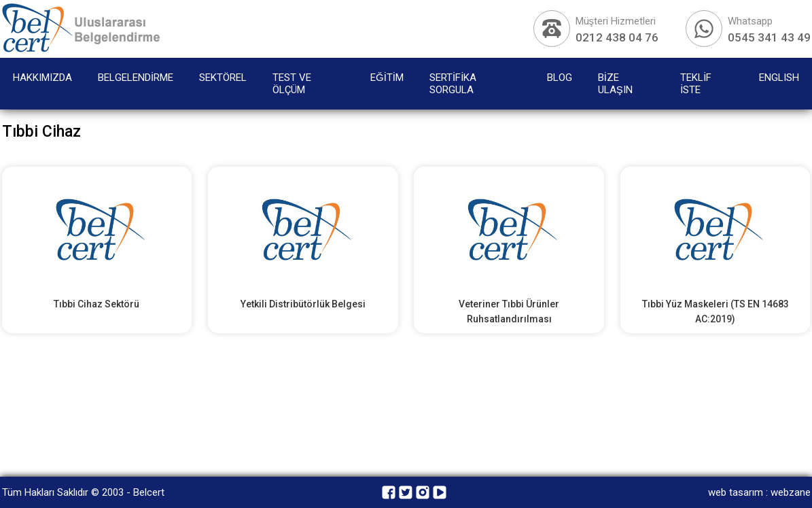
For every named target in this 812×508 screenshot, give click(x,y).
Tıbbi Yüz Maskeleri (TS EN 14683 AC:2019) (716, 311)
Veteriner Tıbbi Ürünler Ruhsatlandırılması (509, 311)
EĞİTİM (387, 78)
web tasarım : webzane (759, 492)
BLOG (560, 78)
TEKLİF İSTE (696, 84)
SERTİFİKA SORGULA (453, 84)
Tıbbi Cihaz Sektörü (96, 304)
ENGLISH (779, 78)
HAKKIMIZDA (42, 78)
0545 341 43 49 (769, 37)
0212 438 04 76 (617, 37)
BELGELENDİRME (136, 78)
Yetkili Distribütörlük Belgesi (303, 304)
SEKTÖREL (223, 78)
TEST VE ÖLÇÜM (292, 84)
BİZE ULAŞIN (615, 84)
